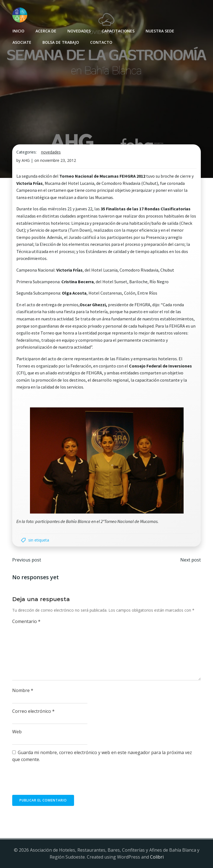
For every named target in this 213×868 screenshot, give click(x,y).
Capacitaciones (118, 31)
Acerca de (46, 31)
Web (17, 732)
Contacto (101, 42)
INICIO (18, 31)
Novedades (79, 31)
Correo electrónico (33, 711)
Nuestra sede (160, 31)
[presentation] (54, 782)
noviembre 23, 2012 (58, 161)
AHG (26, 161)
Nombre (23, 691)
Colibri (157, 857)
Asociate (22, 42)
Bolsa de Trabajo (60, 42)
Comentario (26, 622)
